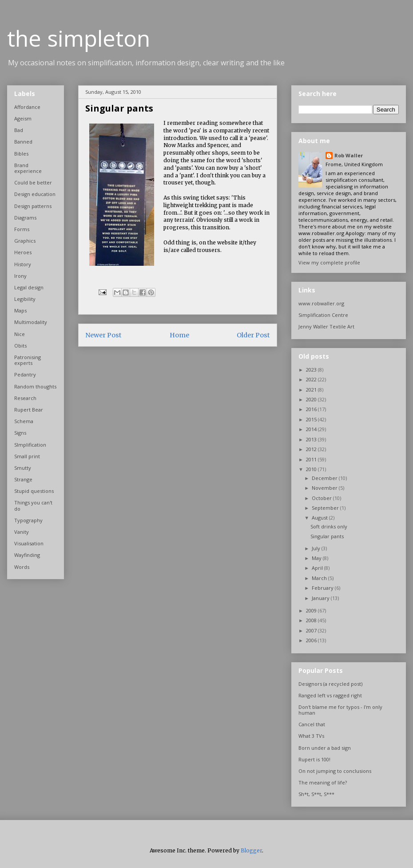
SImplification (30, 445)
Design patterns (33, 206)
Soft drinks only (329, 526)
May (317, 558)
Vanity (22, 532)
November (325, 488)
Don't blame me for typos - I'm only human (340, 710)
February (323, 588)
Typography (28, 520)
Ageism (23, 118)
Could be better (33, 182)
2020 (312, 399)
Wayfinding (27, 555)
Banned (23, 142)
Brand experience (28, 168)
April (318, 568)
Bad (19, 130)
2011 (312, 459)
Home (179, 335)
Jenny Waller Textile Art (326, 326)
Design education (35, 194)
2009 (312, 610)
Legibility (25, 299)
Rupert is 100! (314, 759)
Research (25, 398)
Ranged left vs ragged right (330, 695)
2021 (312, 390)
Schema (24, 421)
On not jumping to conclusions (335, 771)
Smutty (23, 468)
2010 (312, 469)
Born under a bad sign (325, 748)
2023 (312, 370)
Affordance (27, 107)
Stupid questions (34, 491)
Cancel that (312, 724)
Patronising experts (28, 360)
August (320, 518)
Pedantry (25, 374)
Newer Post (103, 335)
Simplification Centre (323, 315)
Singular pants (327, 536)
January (321, 598)
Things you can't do (33, 505)
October (322, 498)
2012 (312, 449)
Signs (20, 433)
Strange (23, 479)
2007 (312, 630)
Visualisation (29, 543)
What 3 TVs (311, 736)
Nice (20, 334)
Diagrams (25, 218)
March (320, 578)
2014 (312, 429)
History (23, 264)
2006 (312, 640)
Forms (22, 229)
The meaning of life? (323, 782)
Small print (27, 456)
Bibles (21, 154)
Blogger (251, 850)
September (326, 508)
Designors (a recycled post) (330, 684)
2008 (312, 620)
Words (22, 567)
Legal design (29, 287)
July (317, 548)
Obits (20, 346)
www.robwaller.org (321, 303)
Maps (20, 310)
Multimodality (31, 322)
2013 (312, 439)
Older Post (253, 335)
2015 (312, 419)
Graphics (25, 241)
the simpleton (79, 38)
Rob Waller (349, 155)
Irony (20, 276)
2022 (312, 379)
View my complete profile (329, 262)
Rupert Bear (29, 410)
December (325, 478)
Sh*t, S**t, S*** (316, 794)
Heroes (23, 252)
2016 (312, 409)
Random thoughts (35, 386)
